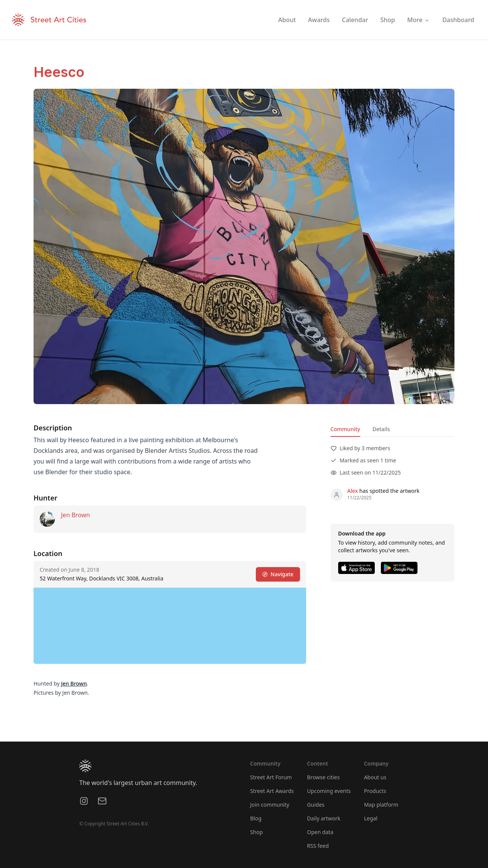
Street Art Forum (271, 777)
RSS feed (318, 846)
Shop (256, 832)
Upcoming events (329, 791)
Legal (371, 818)
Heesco (59, 72)
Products (375, 791)
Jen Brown (75, 515)
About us (375, 777)
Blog (256, 818)
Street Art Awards (272, 791)
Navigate (278, 574)
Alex (353, 491)
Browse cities (323, 777)
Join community (270, 805)
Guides (316, 805)
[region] (170, 626)
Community (345, 429)
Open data (320, 832)
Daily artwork (324, 818)
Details (381, 429)
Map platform (381, 805)
